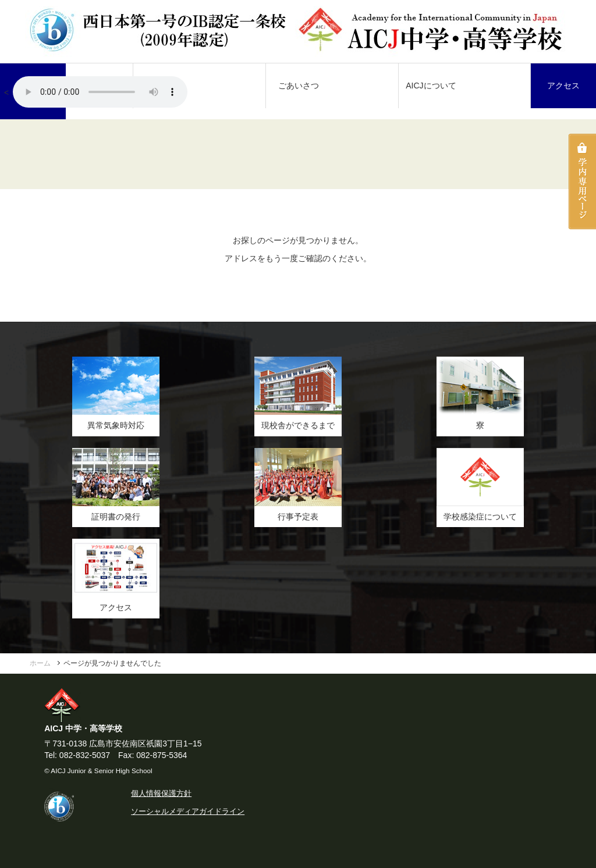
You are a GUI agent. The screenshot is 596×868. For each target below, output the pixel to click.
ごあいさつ (299, 86)
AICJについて (431, 86)
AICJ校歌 (100, 92)
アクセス (563, 86)
